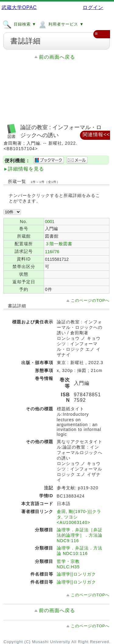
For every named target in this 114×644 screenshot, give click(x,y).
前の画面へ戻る (57, 57)
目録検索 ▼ (19, 24)
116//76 (52, 252)
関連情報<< (96, 134)
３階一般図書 (59, 244)
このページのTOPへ (90, 300)
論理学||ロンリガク (76, 574)
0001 (50, 222)
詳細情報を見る (26, 169)
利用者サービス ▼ (61, 24)
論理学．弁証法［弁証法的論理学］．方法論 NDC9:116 (80, 535)
